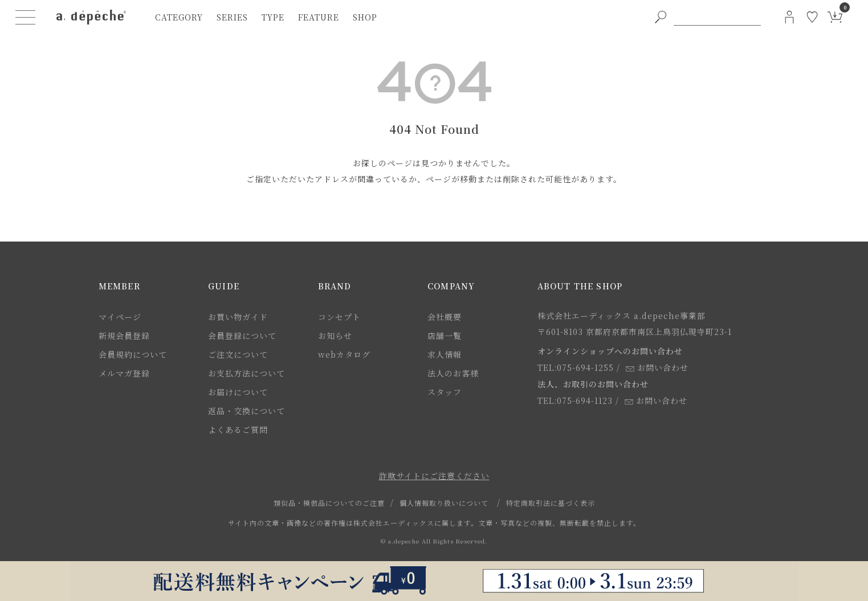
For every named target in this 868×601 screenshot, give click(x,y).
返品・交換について (246, 411)
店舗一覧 (445, 336)
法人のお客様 (453, 373)
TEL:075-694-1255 (576, 367)
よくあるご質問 (238, 430)
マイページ (120, 317)
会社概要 (445, 317)
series (232, 17)
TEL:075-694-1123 (575, 400)
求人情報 (445, 354)
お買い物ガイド (238, 317)
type (273, 17)
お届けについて (238, 392)
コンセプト (339, 317)
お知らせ (335, 336)
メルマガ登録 (124, 373)
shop (365, 17)
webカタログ (344, 354)
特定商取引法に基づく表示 (551, 503)
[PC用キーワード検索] (717, 17)
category (179, 17)
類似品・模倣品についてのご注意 (329, 503)
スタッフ (445, 392)
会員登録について (242, 336)
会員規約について (133, 354)
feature (319, 17)
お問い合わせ (657, 367)
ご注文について (238, 354)
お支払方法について (246, 373)
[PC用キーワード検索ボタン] (661, 17)
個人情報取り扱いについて (444, 503)
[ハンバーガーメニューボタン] (26, 17)
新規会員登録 (124, 336)
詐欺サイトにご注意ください (434, 476)
